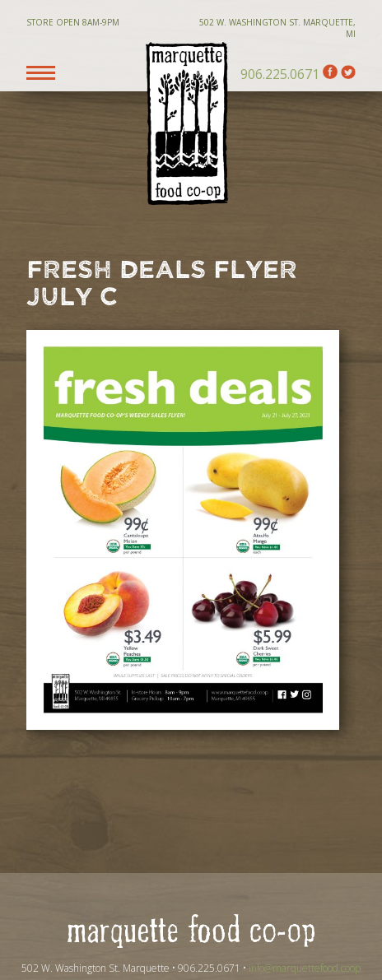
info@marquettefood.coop (305, 968)
